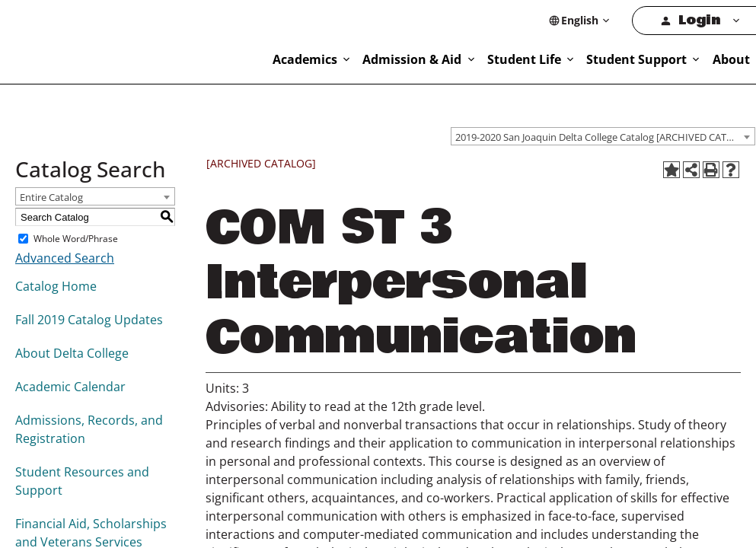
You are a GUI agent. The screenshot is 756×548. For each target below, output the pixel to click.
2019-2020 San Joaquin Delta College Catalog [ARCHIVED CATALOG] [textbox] (605, 136)
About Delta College (69, 354)
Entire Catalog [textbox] (51, 198)
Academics (400, 59)
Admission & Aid (494, 59)
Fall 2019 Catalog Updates (86, 320)
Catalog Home (54, 287)
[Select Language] (625, 20)
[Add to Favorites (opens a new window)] (671, 170)
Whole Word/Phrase (74, 239)
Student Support (686, 59)
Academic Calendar (68, 387)
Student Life (590, 59)
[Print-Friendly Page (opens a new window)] (711, 170)
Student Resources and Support (78, 481)
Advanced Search (62, 258)
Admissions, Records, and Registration (85, 430)
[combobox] (603, 135)
